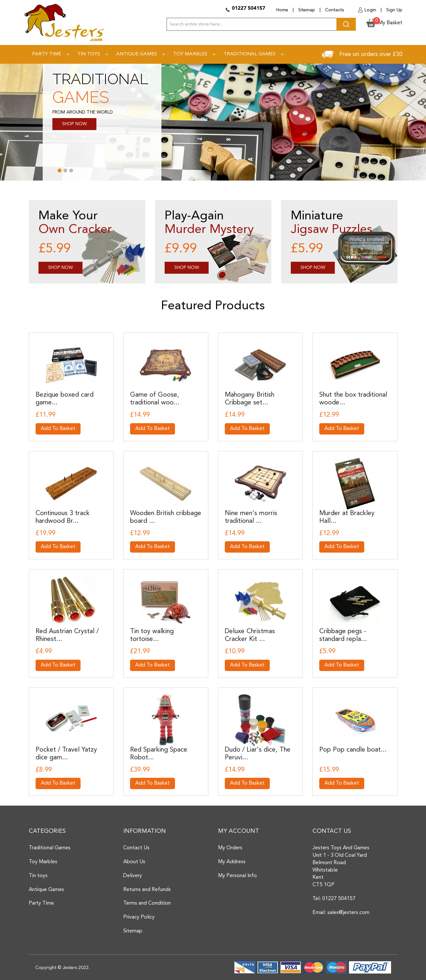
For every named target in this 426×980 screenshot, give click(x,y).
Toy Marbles (43, 862)
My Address (232, 862)
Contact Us (136, 848)
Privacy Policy (139, 917)
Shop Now (60, 268)
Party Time (41, 903)
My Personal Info (237, 876)
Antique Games (46, 890)
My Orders (230, 848)
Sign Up (394, 10)
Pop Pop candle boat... (353, 750)
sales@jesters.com (348, 913)
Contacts (334, 10)
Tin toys (38, 876)
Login (370, 10)
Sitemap (307, 10)
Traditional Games (50, 848)
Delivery (133, 876)
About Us (134, 862)
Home (282, 10)
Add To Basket (58, 429)
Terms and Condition (147, 903)
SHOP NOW (74, 124)
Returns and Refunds (147, 890)
